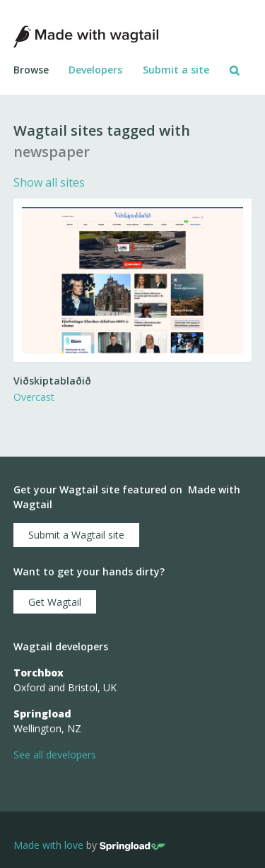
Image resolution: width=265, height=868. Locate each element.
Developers (95, 70)
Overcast (34, 397)
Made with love (48, 846)
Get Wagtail (55, 602)
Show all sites (49, 182)
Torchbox (39, 673)
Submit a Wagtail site (76, 535)
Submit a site (176, 70)
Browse (31, 70)
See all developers (55, 755)
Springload (42, 714)
